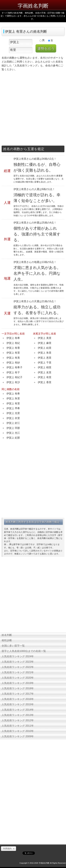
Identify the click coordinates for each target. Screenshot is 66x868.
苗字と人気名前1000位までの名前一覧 (24, 651)
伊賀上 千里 (44, 363)
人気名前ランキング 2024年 (18, 656)
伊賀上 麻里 (44, 343)
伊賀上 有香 (13, 348)
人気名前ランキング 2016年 (18, 699)
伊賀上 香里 (44, 382)
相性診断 (7, 640)
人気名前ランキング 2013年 (18, 715)
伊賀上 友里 (44, 372)
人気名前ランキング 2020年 (18, 678)
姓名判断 (7, 635)
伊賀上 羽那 (13, 428)
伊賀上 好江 (13, 423)
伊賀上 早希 (13, 408)
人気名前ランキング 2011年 (18, 726)
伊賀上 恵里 (44, 358)
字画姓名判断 (33, 6)
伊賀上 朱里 (44, 353)
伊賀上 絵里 (44, 348)
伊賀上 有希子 (14, 367)
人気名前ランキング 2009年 (18, 736)
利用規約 (7, 849)
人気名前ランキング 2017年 (18, 694)
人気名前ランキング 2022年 (18, 667)
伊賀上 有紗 (13, 363)
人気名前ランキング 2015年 (18, 704)
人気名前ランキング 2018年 (18, 688)
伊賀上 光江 (13, 433)
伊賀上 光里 (13, 413)
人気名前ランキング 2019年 (18, 683)
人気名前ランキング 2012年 (18, 720)
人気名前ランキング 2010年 (18, 731)
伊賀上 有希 (13, 338)
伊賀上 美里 (44, 338)
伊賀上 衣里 (13, 418)
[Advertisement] (33, 109)
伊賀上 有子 (13, 372)
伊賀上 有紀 (13, 343)
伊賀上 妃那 (13, 438)
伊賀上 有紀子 (14, 377)
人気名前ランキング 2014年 (18, 710)
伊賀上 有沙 (13, 382)
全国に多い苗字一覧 (13, 646)
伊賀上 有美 (13, 358)
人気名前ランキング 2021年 (18, 672)
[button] (9, 849)
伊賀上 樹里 (44, 367)
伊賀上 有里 (13, 353)
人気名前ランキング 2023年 (18, 662)
